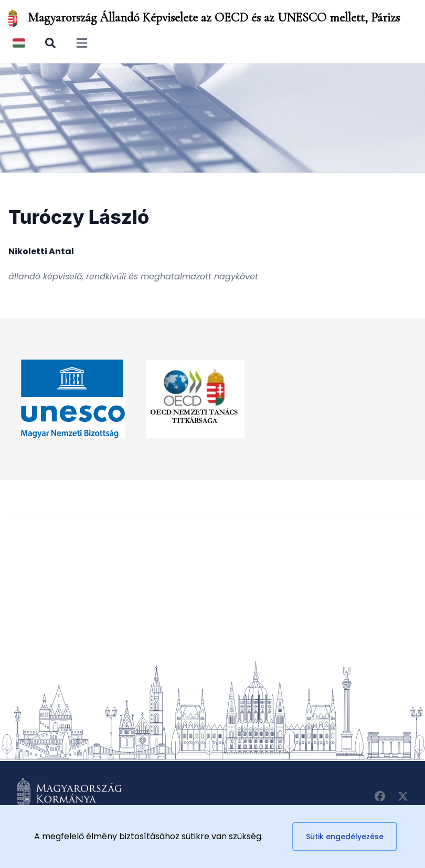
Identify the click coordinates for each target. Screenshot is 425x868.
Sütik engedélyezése (345, 837)
